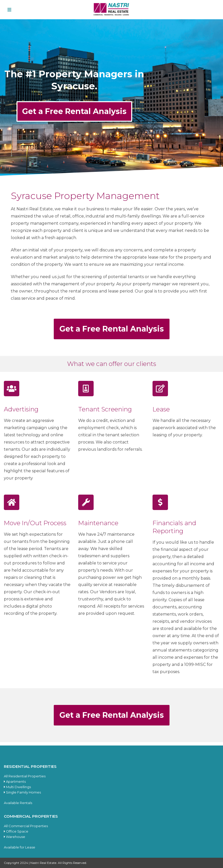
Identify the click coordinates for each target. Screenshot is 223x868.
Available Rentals (18, 803)
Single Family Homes (22, 792)
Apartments (15, 781)
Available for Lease (20, 847)
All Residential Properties (25, 776)
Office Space (16, 831)
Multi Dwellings (17, 787)
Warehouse (15, 837)
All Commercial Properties (26, 826)
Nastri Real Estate (43, 863)
